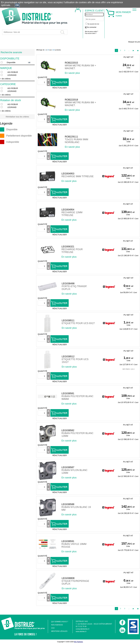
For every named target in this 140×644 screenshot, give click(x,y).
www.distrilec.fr (81, 632)
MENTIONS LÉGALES (59, 631)
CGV (53, 628)
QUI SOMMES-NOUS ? (60, 622)
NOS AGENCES (57, 625)
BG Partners (79, 642)
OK (17, 5)
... (129, 50)
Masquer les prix (134, 42)
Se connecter (92, 27)
